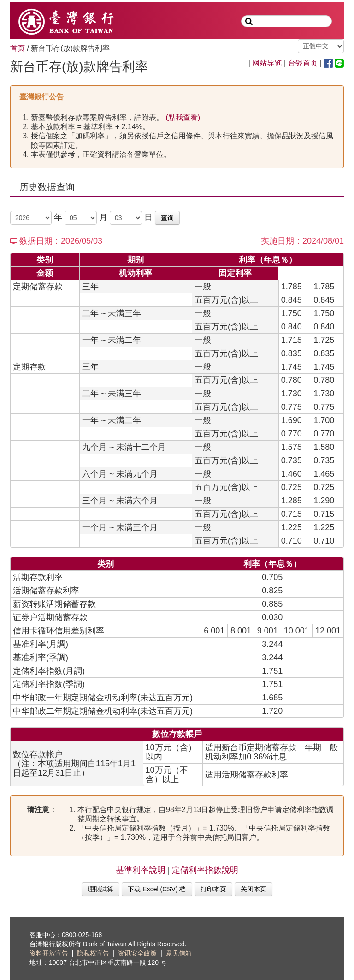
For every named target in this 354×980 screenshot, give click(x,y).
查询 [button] (167, 218)
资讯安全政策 (137, 953)
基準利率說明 (141, 870)
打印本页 (213, 889)
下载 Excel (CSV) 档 (157, 889)
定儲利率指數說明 (205, 870)
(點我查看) (182, 117)
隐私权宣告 (93, 953)
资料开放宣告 (49, 953)
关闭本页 (254, 889)
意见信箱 (179, 953)
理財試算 (100, 889)
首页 (18, 48)
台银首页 (303, 63)
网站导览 (267, 63)
